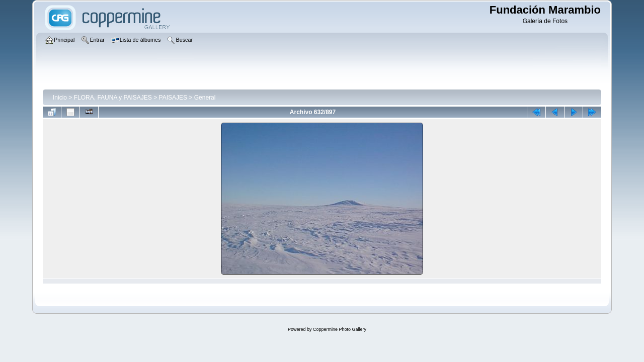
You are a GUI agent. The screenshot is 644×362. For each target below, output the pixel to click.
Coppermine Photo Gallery (340, 329)
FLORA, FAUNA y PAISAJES (113, 98)
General (205, 98)
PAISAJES (173, 98)
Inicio (60, 98)
